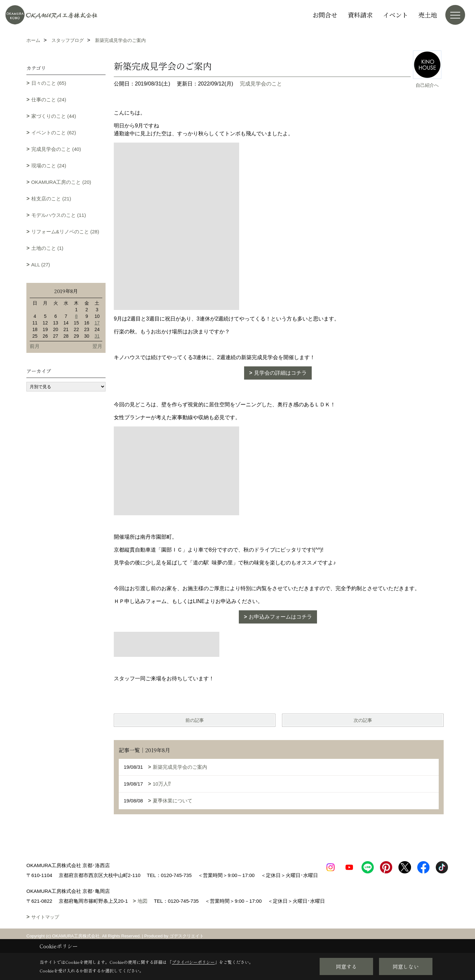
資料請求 (360, 15)
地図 (142, 911)
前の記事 (195, 720)
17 (97, 323)
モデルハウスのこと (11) (59, 215)
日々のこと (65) (49, 83)
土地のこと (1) (47, 248)
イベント (396, 15)
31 (97, 336)
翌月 (97, 346)
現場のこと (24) (49, 166)
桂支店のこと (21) (51, 199)
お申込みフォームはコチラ (280, 617)
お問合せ (325, 15)
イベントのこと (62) (54, 133)
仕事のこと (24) (49, 100)
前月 (35, 346)
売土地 (428, 15)
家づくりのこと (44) (54, 116)
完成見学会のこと (261, 84)
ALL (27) (41, 265)
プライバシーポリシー (193, 962)
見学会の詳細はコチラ (280, 373)
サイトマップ (45, 927)
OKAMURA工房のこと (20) (61, 182)
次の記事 (363, 720)
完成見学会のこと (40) (56, 149)
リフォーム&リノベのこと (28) (65, 232)
